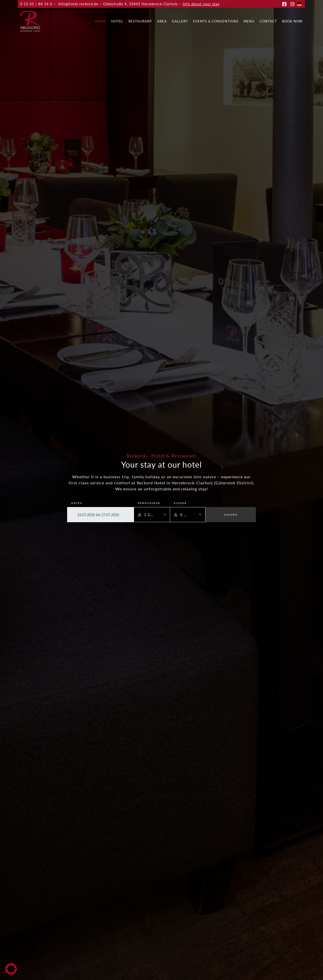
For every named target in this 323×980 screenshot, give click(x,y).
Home (101, 21)
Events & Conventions (216, 21)
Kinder (180, 503)
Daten (77, 503)
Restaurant (140, 21)
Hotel (117, 21)
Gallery (180, 21)
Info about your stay (201, 4)
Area (162, 21)
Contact (268, 21)
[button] (11, 969)
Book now (292, 21)
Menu (249, 21)
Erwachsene (149, 503)
